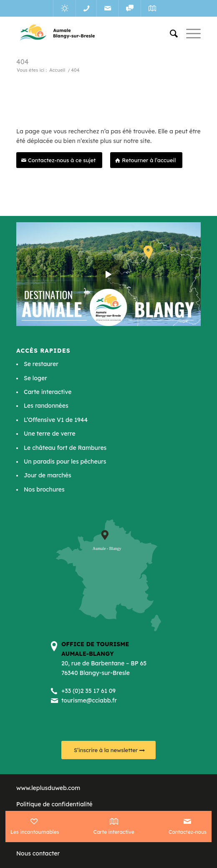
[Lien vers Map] (152, 8)
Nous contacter (38, 853)
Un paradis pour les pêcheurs (65, 462)
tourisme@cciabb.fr (89, 700)
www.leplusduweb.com (48, 788)
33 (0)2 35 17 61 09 (90, 691)
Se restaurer (41, 364)
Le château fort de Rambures (65, 448)
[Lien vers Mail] (107, 8)
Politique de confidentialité (54, 804)
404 (23, 62)
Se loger (35, 378)
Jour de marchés (48, 475)
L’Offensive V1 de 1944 (56, 420)
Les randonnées (46, 406)
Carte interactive (48, 392)
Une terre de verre (50, 434)
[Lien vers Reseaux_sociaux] (130, 8)
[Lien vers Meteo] (64, 8)
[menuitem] (170, 33)
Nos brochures (44, 489)
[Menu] (189, 33)
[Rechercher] (170, 33)
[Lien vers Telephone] (86, 8)
